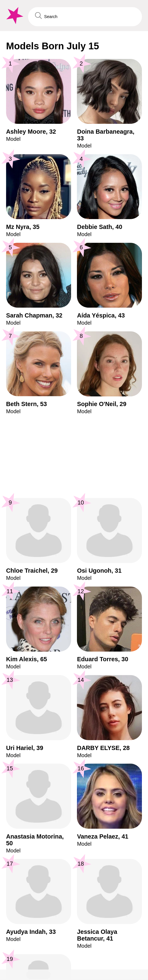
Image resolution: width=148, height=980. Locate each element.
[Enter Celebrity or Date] (85, 17)
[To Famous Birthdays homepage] (14, 16)
